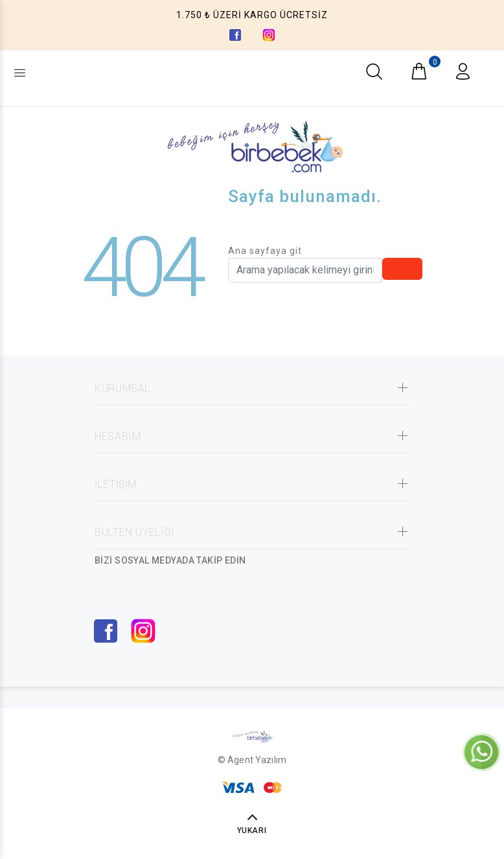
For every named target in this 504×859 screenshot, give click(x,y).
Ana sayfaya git (265, 251)
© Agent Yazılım (252, 760)
